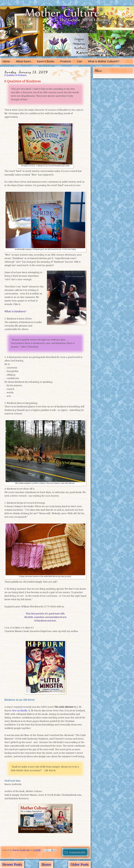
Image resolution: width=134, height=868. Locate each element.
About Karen (23, 61)
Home (6, 61)
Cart (79, 61)
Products (66, 61)
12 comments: (75, 852)
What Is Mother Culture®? (104, 61)
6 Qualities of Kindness (16, 75)
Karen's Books (46, 61)
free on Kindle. (20, 711)
